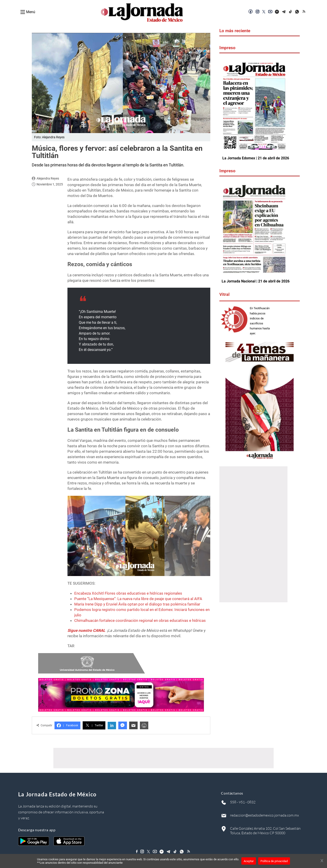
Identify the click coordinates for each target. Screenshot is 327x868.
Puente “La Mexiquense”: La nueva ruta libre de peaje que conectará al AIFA (138, 599)
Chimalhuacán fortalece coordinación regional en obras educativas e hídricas (140, 620)
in (112, 726)
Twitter (94, 725)
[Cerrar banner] (322, 861)
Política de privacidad (274, 861)
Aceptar (249, 861)
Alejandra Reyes (48, 178)
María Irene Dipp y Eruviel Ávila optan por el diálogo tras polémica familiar (137, 604)
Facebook (67, 725)
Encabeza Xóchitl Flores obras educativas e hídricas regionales (128, 593)
